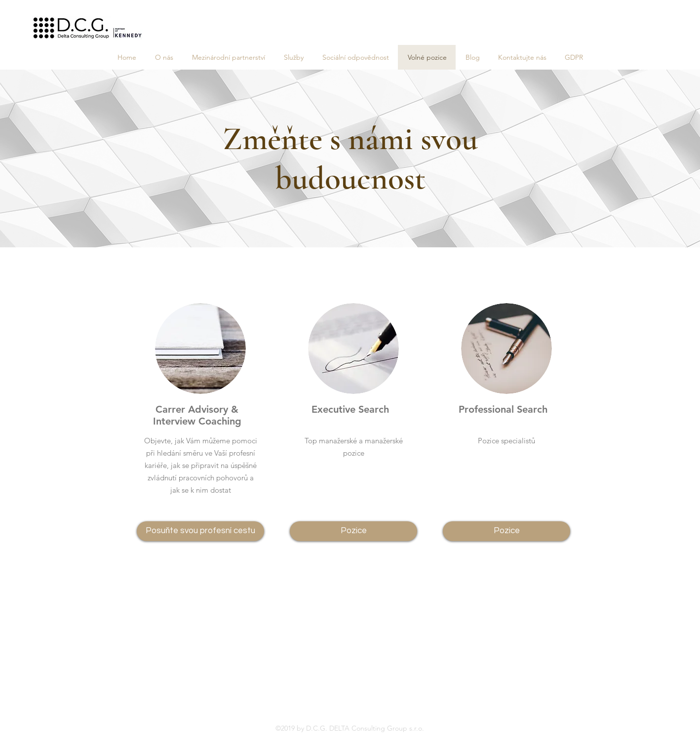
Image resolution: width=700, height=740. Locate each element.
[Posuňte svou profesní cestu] (200, 531)
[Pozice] (353, 531)
